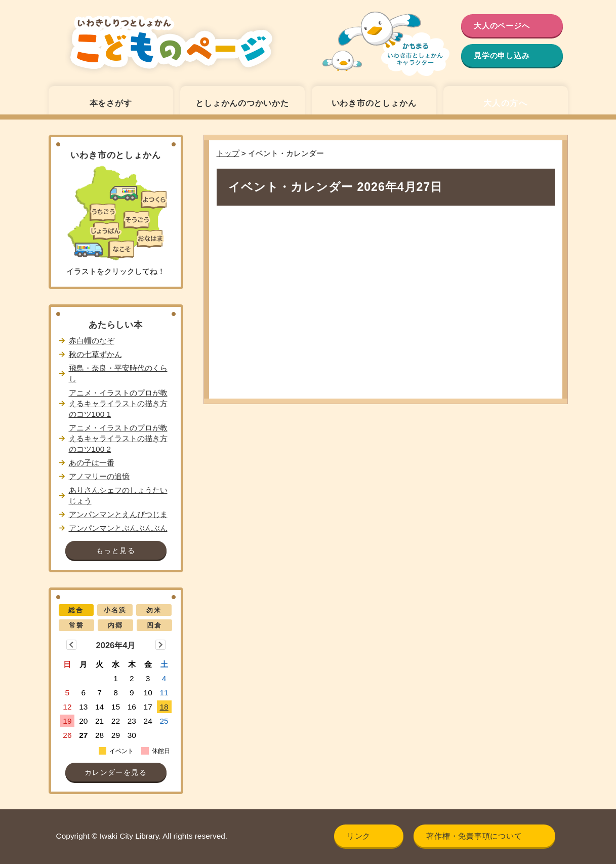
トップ (228, 153)
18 (164, 707)
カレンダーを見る (116, 773)
